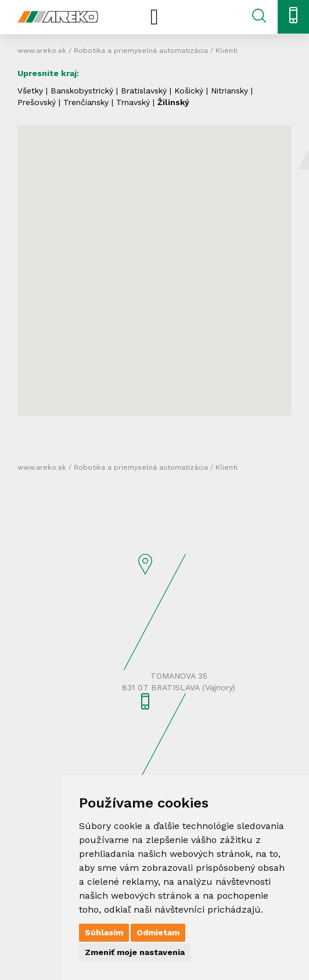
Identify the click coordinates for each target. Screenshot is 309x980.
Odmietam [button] (158, 932)
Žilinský (173, 102)
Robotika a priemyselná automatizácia (141, 51)
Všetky (30, 91)
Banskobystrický (82, 91)
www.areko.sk (42, 51)
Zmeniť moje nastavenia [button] (135, 952)
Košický (189, 91)
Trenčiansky (86, 102)
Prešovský (37, 102)
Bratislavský (144, 91)
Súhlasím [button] (104, 932)
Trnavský (133, 102)
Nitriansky (229, 91)
